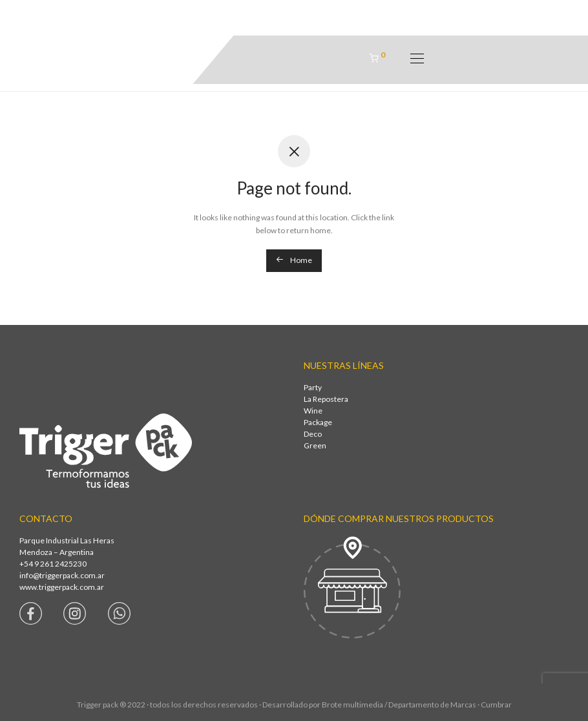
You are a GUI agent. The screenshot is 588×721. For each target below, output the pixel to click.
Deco (313, 434)
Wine (313, 411)
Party (313, 387)
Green (315, 445)
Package (318, 422)
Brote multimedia (352, 705)
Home (294, 260)
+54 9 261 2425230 (53, 564)
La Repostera (326, 399)
